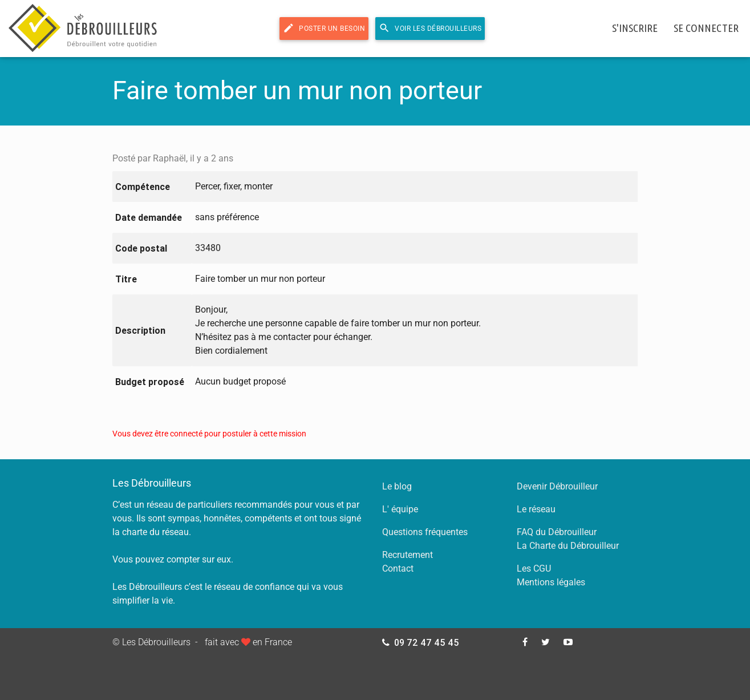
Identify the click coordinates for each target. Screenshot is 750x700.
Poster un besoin (324, 28)
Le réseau (536, 509)
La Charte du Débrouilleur (568, 546)
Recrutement (408, 555)
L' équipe (400, 509)
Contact (398, 569)
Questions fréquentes (425, 532)
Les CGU (534, 569)
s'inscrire (635, 28)
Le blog (397, 486)
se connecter (706, 28)
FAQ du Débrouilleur (557, 532)
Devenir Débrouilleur (557, 486)
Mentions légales (551, 582)
